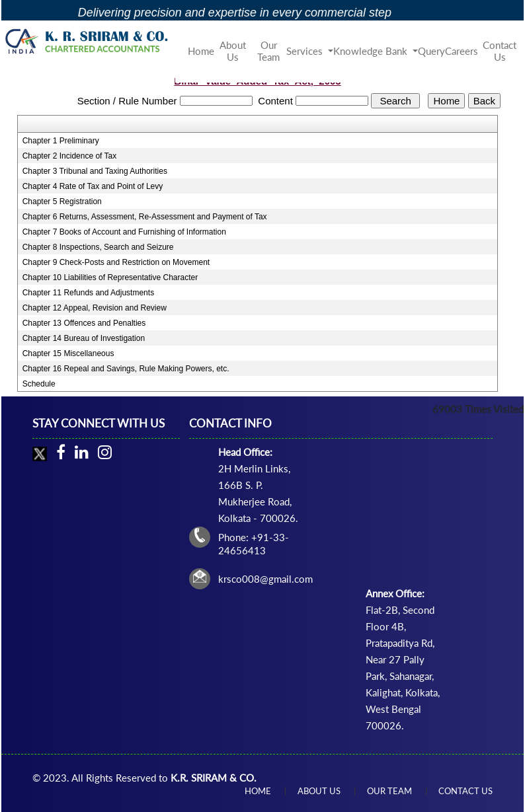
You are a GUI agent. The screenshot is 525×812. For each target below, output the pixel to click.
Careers (462, 51)
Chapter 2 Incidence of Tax (70, 156)
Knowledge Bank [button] (372, 51)
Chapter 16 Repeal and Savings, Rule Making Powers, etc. (126, 369)
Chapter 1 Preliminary (61, 141)
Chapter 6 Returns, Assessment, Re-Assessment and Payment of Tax (145, 217)
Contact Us (500, 51)
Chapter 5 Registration (62, 202)
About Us (233, 51)
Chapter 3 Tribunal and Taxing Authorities (95, 171)
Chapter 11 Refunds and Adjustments (88, 293)
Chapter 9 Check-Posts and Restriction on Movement (116, 262)
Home (201, 51)
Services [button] (306, 51)
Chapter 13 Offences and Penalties (84, 323)
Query (431, 51)
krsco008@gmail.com (265, 579)
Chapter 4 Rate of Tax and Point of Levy (93, 186)
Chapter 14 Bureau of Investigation (84, 338)
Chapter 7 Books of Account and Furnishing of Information (124, 232)
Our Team (268, 51)
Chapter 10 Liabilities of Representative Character (110, 277)
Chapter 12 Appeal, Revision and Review (95, 308)
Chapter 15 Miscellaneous (68, 353)
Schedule (39, 384)
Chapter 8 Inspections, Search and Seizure (98, 247)
